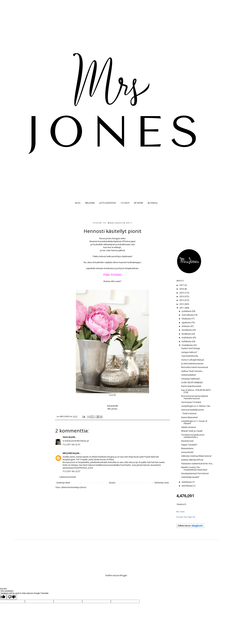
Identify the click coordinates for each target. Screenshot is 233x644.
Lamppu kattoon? (189, 352)
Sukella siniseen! (189, 427)
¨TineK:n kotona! (189, 413)
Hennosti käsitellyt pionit (192, 410)
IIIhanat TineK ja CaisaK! (192, 431)
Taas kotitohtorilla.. (190, 356)
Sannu (65, 437)
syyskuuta (186, 322)
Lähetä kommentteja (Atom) (73, 487)
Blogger (124, 575)
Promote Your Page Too (186, 517)
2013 (182, 300)
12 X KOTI (125, 203)
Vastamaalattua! (189, 375)
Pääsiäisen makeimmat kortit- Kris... (197, 464)
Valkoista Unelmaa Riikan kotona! (196, 456)
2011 (182, 308)
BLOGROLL (153, 203)
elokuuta (186, 326)
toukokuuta (187, 338)
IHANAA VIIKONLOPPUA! (192, 460)
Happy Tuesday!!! (189, 445)
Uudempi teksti (63, 483)
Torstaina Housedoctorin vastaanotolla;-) (193, 436)
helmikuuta (187, 482)
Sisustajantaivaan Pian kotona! (195, 473)
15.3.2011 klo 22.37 (71, 444)
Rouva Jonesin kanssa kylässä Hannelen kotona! (195, 397)
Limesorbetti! (187, 452)
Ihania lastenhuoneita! (191, 386)
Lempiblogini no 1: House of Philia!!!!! (194, 422)
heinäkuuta (187, 330)
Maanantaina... (188, 448)
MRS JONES (90, 203)
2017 (182, 285)
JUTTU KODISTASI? (108, 203)
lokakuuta (186, 319)
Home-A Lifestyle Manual (193, 360)
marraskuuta (188, 315)
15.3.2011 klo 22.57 (71, 471)
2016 (182, 289)
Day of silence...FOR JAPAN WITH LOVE (196, 391)
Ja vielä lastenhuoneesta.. (193, 364)
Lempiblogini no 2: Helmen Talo (196, 406)
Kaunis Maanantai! (189, 417)
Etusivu (112, 483)
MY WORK (139, 203)
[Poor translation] (12, 597)
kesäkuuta (187, 334)
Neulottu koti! (187, 441)
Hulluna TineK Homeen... (192, 371)
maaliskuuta (187, 345)
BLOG (78, 203)
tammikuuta (187, 486)
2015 (182, 293)
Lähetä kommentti (68, 477)
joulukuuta (187, 311)
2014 (182, 296)
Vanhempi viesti (162, 483)
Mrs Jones (180, 512)
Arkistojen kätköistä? (191, 379)
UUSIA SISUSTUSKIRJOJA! (192, 382)
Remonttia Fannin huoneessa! (195, 367)
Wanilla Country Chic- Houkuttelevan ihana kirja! (194, 468)
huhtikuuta (187, 341)
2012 (182, 304)
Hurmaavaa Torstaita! (191, 402)
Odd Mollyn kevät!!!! (190, 477)
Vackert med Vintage (191, 348)
